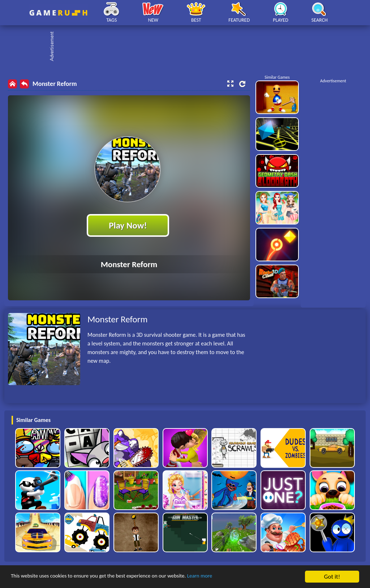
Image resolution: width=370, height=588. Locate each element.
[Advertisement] (189, 47)
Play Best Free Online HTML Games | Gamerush (58, 13)
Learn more (226, 577)
